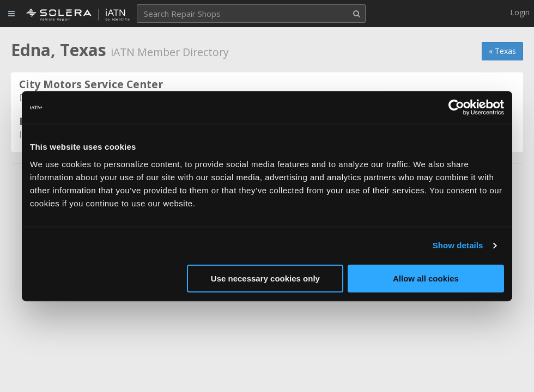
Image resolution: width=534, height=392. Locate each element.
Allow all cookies (426, 278)
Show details (458, 245)
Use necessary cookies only (265, 278)
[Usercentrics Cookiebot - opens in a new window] (456, 107)
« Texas (502, 51)
